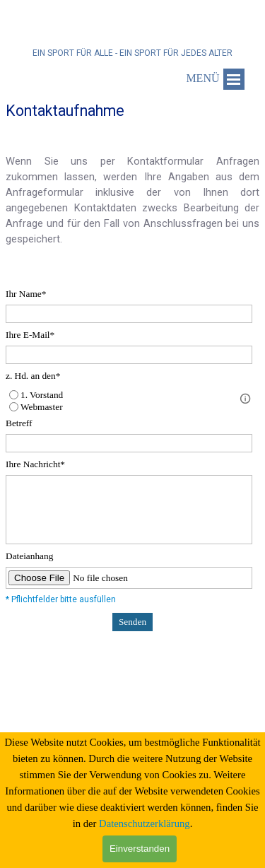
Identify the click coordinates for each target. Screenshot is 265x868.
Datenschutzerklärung (145, 823)
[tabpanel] (132, 189)
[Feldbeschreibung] (245, 399)
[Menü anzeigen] (234, 79)
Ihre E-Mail (30, 335)
